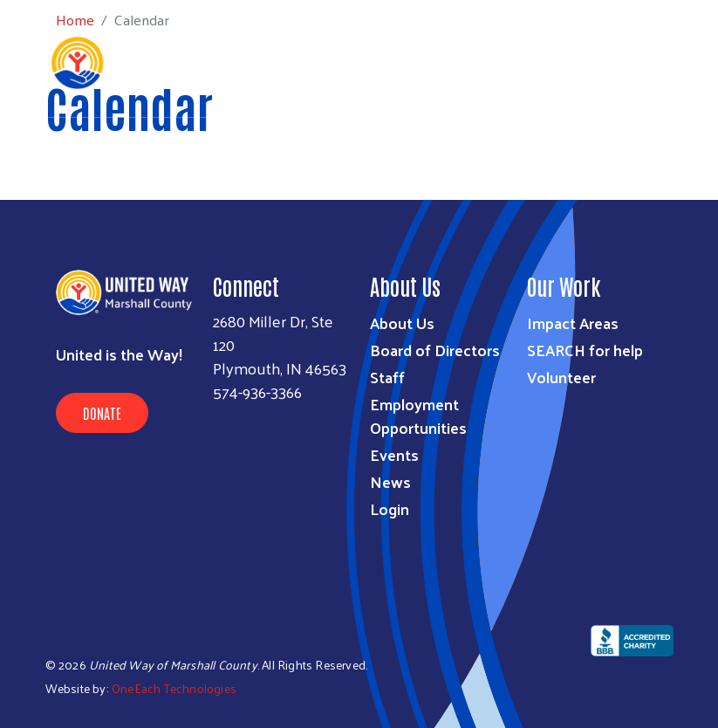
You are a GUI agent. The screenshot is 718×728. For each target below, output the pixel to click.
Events (394, 454)
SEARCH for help (585, 350)
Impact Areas (573, 323)
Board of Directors (435, 350)
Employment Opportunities (418, 416)
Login (390, 508)
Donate (102, 413)
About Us (402, 323)
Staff (387, 377)
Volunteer (561, 377)
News (390, 481)
